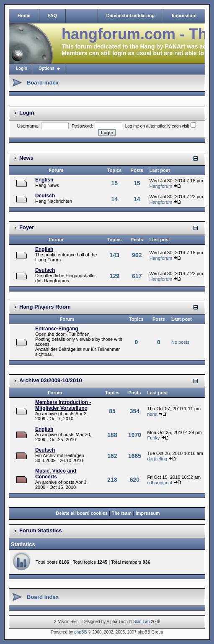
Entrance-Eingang (57, 329)
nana (152, 414)
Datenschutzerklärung (131, 15)
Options (46, 68)
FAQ (53, 15)
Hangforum (161, 186)
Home (24, 15)
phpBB (80, 632)
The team (122, 513)
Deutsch (45, 196)
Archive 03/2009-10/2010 (51, 380)
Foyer (27, 227)
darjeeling (157, 459)
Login (22, 68)
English (44, 180)
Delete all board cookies (82, 513)
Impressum (184, 15)
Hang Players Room (45, 307)
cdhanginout (160, 483)
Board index (43, 83)
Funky (153, 438)
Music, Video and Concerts (56, 474)
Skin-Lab (141, 622)
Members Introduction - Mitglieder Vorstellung (63, 405)
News (26, 158)
